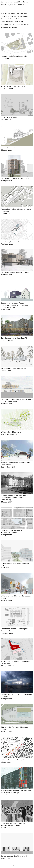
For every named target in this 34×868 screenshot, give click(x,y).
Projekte (10, 5)
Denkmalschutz (21, 13)
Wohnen (15, 27)
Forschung (5, 16)
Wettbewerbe (6, 27)
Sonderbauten (6, 24)
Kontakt (21, 5)
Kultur (18, 19)
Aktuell (4, 5)
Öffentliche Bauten (8, 22)
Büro (16, 5)
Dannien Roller (15, 2)
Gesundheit (24, 16)
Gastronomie (15, 16)
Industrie (12, 19)
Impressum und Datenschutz (12, 866)
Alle (2, 13)
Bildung (8, 13)
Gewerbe (4, 19)
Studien (20, 24)
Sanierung (19, 22)
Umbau (26, 24)
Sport (14, 24)
